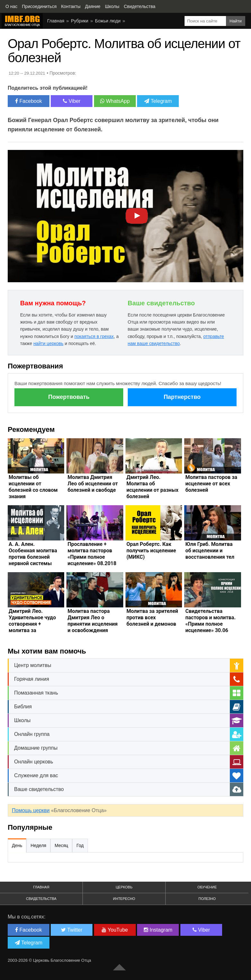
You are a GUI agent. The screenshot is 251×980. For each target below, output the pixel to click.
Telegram (158, 101)
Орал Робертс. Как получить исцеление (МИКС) (151, 551)
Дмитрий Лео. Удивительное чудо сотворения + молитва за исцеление (32, 624)
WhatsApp (115, 101)
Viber (72, 101)
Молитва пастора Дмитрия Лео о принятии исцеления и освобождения (92, 621)
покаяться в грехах (94, 336)
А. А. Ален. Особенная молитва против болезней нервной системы (33, 554)
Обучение (207, 887)
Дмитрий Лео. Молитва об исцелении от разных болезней (152, 487)
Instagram (158, 930)
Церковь (124, 887)
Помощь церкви (31, 810)
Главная (41, 887)
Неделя (38, 845)
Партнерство (182, 397)
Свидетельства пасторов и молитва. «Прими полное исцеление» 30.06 (210, 621)
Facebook (29, 101)
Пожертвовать (69, 397)
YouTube (115, 930)
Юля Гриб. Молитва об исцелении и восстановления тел (210, 551)
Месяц (61, 845)
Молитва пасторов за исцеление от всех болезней (211, 484)
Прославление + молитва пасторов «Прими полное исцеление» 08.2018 (92, 554)
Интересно (124, 899)
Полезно (207, 899)
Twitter (72, 930)
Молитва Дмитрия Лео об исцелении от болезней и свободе (93, 484)
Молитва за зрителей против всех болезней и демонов (152, 618)
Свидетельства (41, 899)
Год (80, 845)
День (17, 845)
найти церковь (48, 343)
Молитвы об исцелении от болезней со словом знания (33, 487)
